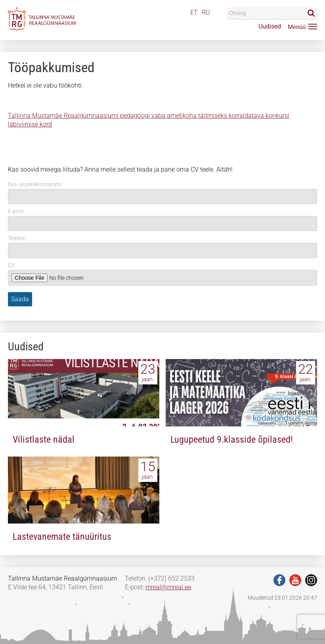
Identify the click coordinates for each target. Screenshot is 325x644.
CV (11, 265)
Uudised (270, 26)
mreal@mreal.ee (168, 587)
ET (194, 12)
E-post (16, 211)
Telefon (17, 238)
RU (206, 12)
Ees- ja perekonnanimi (35, 184)
